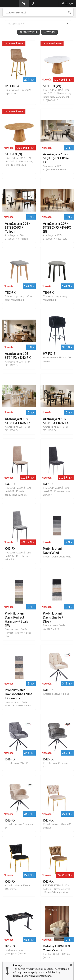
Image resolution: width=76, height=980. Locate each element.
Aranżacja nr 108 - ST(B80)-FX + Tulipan (17, 229)
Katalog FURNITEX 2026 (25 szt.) (57, 950)
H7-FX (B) (50, 355)
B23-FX (10, 948)
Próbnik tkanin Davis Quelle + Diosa (53, 619)
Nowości (49, 34)
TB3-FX (10, 294)
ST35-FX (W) (52, 88)
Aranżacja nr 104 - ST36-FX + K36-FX (56, 423)
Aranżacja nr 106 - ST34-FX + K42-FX (18, 357)
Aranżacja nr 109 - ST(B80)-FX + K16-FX (56, 160)
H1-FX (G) (12, 88)
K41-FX (48, 692)
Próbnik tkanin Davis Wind (53, 552)
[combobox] (38, 25)
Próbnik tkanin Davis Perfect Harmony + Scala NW (17, 621)
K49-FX (10, 486)
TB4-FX (48, 294)
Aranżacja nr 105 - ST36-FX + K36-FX (18, 423)
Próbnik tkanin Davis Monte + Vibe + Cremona (19, 696)
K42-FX (48, 761)
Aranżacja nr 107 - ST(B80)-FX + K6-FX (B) (57, 229)
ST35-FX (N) (13, 156)
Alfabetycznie (29, 34)
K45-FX (48, 822)
